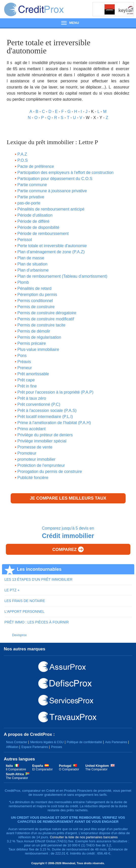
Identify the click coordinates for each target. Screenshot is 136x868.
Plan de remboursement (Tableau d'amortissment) (62, 276)
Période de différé (33, 221)
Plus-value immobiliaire (38, 349)
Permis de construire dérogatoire (47, 313)
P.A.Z (22, 154)
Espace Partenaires (35, 747)
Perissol (25, 240)
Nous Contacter (17, 742)
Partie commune (32, 185)
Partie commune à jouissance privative (52, 191)
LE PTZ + (12, 590)
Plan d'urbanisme (33, 270)
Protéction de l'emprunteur (41, 465)
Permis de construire (36, 307)
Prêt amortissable (33, 374)
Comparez (68, 549)
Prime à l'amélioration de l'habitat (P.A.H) (54, 423)
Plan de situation (32, 264)
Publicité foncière (33, 478)
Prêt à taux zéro (32, 398)
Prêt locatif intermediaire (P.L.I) (45, 417)
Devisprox (20, 635)
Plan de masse (31, 258)
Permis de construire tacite (41, 325)
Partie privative (31, 197)
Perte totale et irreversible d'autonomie (52, 246)
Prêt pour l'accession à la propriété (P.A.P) (56, 392)
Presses (56, 747)
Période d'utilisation (35, 215)
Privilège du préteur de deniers (45, 435)
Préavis (24, 362)
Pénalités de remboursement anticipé (51, 209)
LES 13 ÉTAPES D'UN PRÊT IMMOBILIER (39, 579)
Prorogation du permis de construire (50, 472)
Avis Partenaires (116, 742)
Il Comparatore (16, 769)
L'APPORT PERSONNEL (25, 611)
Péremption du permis (37, 295)
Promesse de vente (35, 447)
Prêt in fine (27, 386)
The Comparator (96, 769)
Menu (68, 23)
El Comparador (42, 769)
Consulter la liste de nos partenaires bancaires (84, 837)
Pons (22, 356)
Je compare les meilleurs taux (68, 498)
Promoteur (27, 453)
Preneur (25, 368)
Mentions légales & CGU (47, 742)
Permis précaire (32, 343)
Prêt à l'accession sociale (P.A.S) (47, 410)
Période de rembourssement (43, 234)
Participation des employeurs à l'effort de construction (66, 173)
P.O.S (23, 160)
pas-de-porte (29, 203)
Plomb (23, 282)
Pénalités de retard (35, 288)
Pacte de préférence (36, 166)
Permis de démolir (34, 331)
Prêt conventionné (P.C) (39, 404)
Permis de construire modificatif (46, 319)
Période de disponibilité (38, 227)
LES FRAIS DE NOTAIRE (25, 601)
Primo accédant (32, 429)
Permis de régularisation (39, 337)
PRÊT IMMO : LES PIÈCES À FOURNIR (37, 622)
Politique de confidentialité (84, 742)
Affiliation (12, 747)
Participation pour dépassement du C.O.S (55, 179)
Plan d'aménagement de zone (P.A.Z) (51, 252)
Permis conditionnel (35, 301)
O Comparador (69, 769)
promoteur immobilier (37, 459)
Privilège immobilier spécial (42, 441)
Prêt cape (26, 380)
